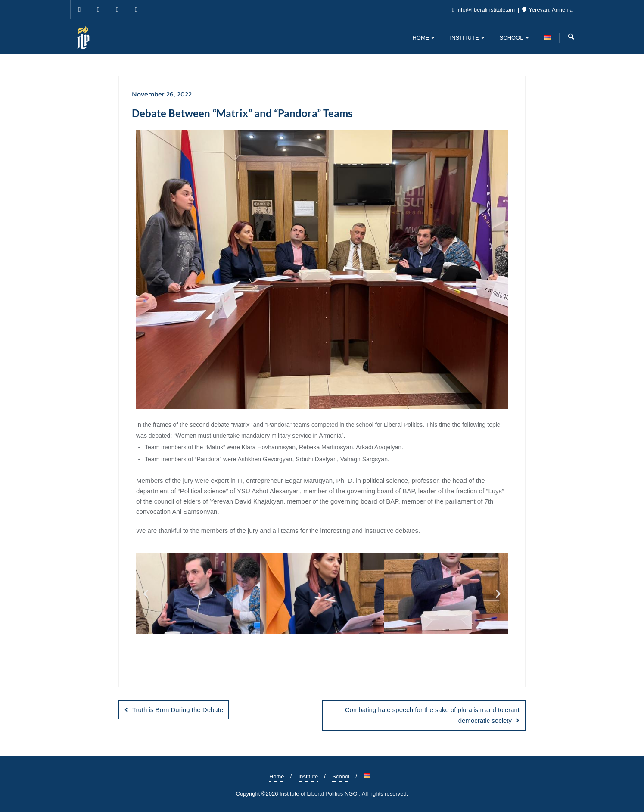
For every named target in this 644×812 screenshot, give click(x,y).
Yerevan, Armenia (548, 10)
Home (277, 776)
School (341, 776)
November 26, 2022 (162, 94)
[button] (146, 593)
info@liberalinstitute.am (484, 10)
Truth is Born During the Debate (178, 710)
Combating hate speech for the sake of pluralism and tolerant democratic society (432, 715)
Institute (308, 776)
